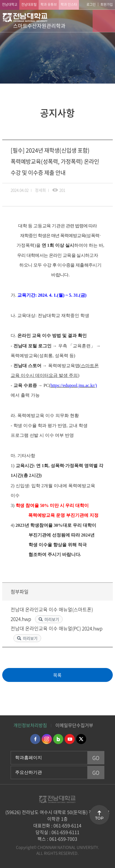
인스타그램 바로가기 (47, 739)
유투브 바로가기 (70, 739)
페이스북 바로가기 (35, 739)
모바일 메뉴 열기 (104, 21)
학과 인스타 (69, 4)
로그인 (91, 4)
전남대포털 (29, 4)
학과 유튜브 (49, 4)
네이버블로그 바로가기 (58, 739)
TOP (99, 818)
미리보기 (52, 619)
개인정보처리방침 (30, 725)
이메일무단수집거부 (74, 725)
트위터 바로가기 (81, 739)
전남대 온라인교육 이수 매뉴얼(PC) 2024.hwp (57, 628)
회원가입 (107, 4)
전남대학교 (10, 4)
